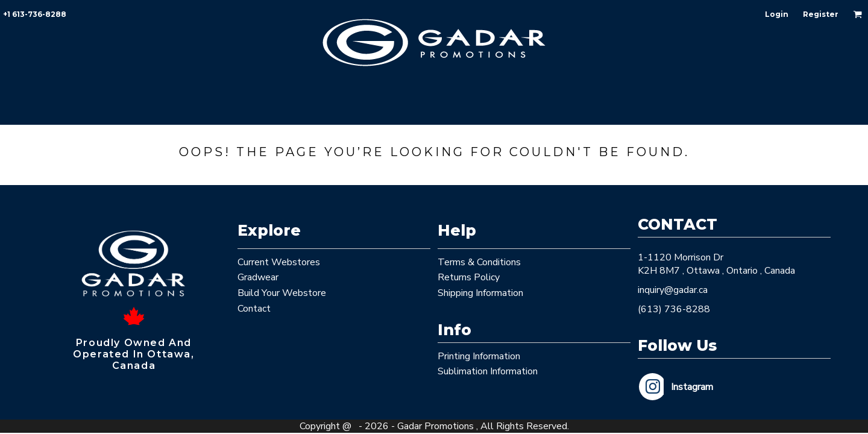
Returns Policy (469, 277)
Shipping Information (480, 293)
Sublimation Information (488, 371)
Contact (254, 309)
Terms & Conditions (479, 262)
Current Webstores (279, 262)
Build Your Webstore (282, 293)
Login (777, 14)
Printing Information (479, 356)
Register (821, 14)
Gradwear (258, 277)
